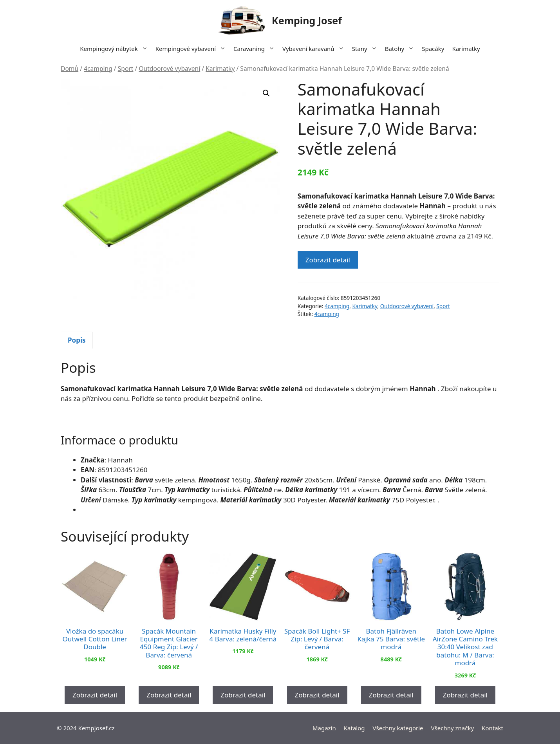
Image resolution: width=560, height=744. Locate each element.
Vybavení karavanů (315, 49)
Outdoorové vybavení (169, 69)
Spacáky (433, 49)
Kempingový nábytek (116, 49)
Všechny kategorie (398, 728)
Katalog (354, 728)
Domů (70, 69)
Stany (367, 49)
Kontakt (492, 728)
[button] (266, 93)
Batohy (402, 49)
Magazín (324, 728)
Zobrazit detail (328, 260)
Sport (126, 69)
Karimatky (466, 49)
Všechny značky (453, 728)
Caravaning (256, 49)
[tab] (77, 340)
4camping (98, 69)
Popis (77, 340)
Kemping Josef (307, 20)
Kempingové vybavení (192, 49)
